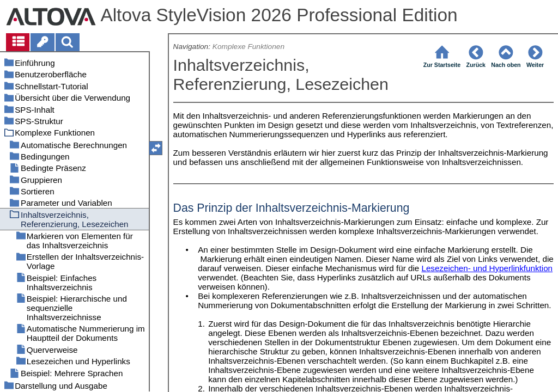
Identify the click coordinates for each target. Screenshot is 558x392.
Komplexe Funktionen (248, 47)
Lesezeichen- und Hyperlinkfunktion (487, 268)
